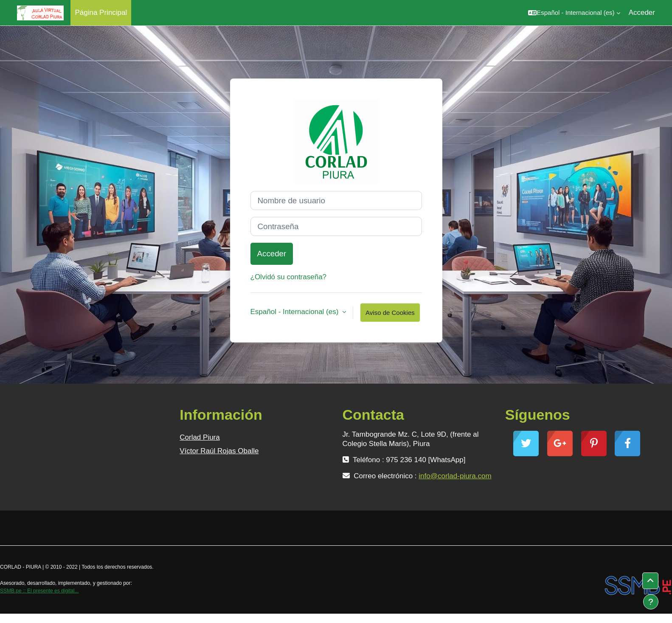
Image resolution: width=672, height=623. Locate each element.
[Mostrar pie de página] (651, 602)
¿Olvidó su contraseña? (289, 277)
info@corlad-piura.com (455, 476)
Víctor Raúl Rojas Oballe (219, 451)
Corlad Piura (200, 437)
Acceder (642, 13)
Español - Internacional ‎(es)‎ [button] (296, 312)
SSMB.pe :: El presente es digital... (39, 591)
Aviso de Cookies (390, 313)
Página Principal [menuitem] (101, 13)
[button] (574, 13)
